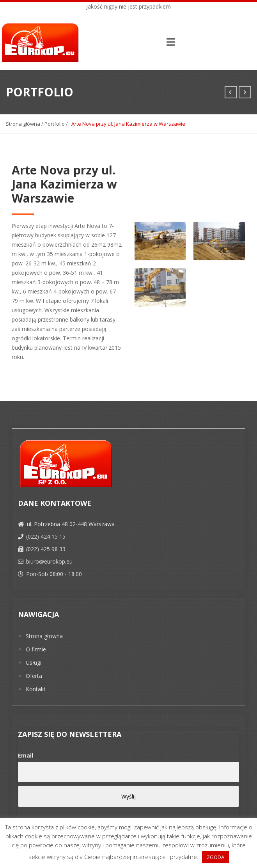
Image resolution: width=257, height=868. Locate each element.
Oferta (34, 676)
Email (26, 755)
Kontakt (36, 689)
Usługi (34, 663)
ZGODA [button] (215, 857)
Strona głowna (44, 636)
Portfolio (55, 124)
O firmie (36, 649)
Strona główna (23, 124)
